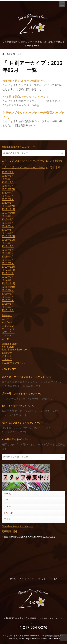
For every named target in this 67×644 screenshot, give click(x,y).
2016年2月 (8, 307)
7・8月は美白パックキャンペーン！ (26, 97)
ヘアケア (7, 336)
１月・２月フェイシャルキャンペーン (24, 161)
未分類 (5, 339)
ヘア (6, 500)
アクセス (7, 356)
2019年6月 (8, 223)
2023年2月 (8, 172)
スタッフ (7, 359)
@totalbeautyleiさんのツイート (20, 147)
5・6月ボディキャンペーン (16, 440)
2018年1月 (8, 263)
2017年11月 (8, 270)
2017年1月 (8, 280)
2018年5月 (8, 253)
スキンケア (8, 326)
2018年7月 (8, 246)
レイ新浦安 (56, 161)
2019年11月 (8, 209)
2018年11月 (8, 240)
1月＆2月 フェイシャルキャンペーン (22, 394)
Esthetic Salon (10, 344)
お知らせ (7, 315)
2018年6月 (8, 250)
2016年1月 (8, 310)
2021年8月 (8, 179)
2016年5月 (8, 297)
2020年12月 (8, 189)
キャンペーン (9, 322)
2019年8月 (8, 220)
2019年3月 (8, 230)
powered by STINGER (50, 639)
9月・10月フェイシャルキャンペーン (22, 423)
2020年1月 (8, 203)
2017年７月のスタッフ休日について (26, 81)
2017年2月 (8, 277)
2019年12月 (8, 206)
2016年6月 (8, 294)
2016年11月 (8, 284)
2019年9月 (8, 216)
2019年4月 (8, 226)
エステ (5, 319)
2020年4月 (8, 193)
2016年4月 (8, 300)
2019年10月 (8, 213)
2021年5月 (8, 183)
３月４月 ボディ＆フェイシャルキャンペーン (27, 377)
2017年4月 (8, 273)
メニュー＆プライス (13, 363)
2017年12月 (8, 267)
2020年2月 (8, 199)
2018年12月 (8, 236)
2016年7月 (8, 290)
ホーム (7, 494)
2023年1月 (8, 176)
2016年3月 (8, 304)
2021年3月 (8, 186)
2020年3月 (8, 196)
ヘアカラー (8, 332)
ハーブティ (8, 329)
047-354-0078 (33, 628)
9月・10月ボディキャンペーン (18, 406)
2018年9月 (8, 243)
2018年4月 (8, 257)
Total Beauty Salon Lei (14, 350)
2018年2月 (8, 260)
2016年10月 (8, 287)
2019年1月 (8, 233)
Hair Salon (8, 347)
